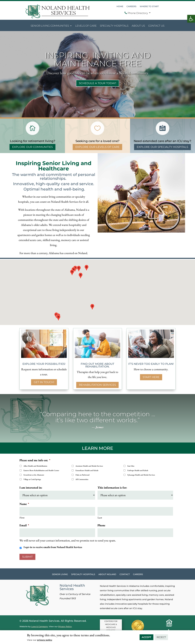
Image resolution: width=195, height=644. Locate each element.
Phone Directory (136, 13)
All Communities (82, 479)
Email (24, 525)
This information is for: (112, 488)
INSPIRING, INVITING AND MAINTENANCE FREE (97, 59)
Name (24, 504)
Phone (101, 525)
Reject (161, 637)
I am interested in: (31, 488)
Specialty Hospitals (114, 26)
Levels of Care (86, 26)
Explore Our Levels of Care (97, 147)
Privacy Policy (65, 626)
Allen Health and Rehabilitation (35, 466)
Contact (125, 574)
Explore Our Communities (32, 147)
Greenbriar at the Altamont (34, 475)
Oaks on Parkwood (82, 475)
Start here (151, 377)
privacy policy (45, 640)
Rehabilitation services (97, 385)
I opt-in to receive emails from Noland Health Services (53, 547)
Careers (131, 7)
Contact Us (156, 26)
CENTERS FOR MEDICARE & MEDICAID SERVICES (111, 626)
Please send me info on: (35, 460)
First (22, 518)
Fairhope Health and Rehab (138, 470)
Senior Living (60, 574)
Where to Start (149, 7)
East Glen (131, 466)
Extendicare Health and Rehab (87, 470)
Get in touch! (44, 382)
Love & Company (40, 626)
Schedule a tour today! (98, 83)
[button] (191, 19)
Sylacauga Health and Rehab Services (141, 475)
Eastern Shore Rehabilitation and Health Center (41, 470)
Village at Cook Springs (32, 479)
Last (100, 518)
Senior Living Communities (50, 26)
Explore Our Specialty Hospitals (162, 147)
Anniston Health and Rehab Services (89, 466)
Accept (146, 637)
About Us (138, 26)
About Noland (107, 574)
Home (120, 7)
